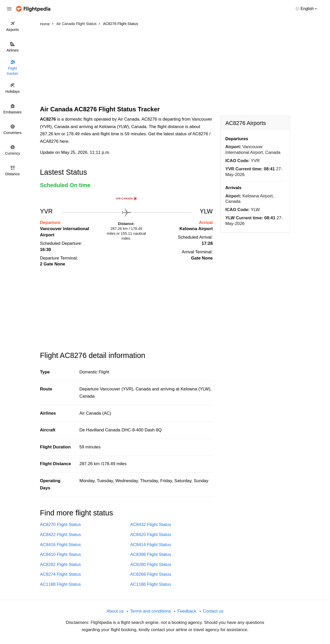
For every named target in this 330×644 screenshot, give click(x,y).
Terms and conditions (150, 611)
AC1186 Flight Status (151, 584)
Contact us (213, 611)
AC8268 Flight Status (151, 574)
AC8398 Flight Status (151, 554)
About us (115, 611)
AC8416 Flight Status (60, 545)
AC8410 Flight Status (60, 554)
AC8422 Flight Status (60, 535)
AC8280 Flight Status (151, 564)
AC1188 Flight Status (60, 584)
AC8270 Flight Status (60, 525)
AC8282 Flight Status (60, 564)
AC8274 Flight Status (60, 574)
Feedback (187, 611)
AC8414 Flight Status (151, 545)
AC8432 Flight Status (151, 525)
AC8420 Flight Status (151, 535)
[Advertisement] (165, 67)
